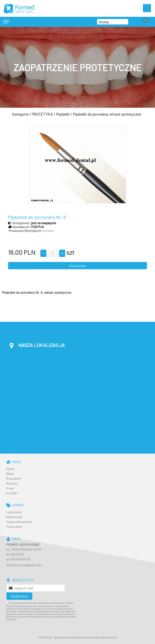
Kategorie (20, 114)
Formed (48, 231)
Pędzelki (63, 114)
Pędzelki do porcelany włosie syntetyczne (107, 114)
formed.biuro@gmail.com (24, 565)
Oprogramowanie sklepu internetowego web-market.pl (85, 637)
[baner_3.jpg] (77, 67)
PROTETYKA (42, 114)
